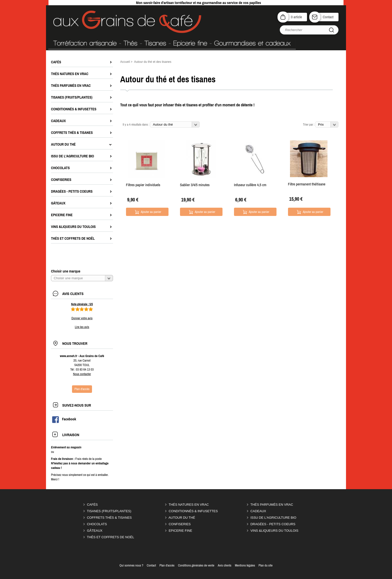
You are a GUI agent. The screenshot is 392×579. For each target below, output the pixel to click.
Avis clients (224, 565)
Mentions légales (245, 565)
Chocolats (97, 524)
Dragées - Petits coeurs (273, 524)
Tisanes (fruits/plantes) (109, 511)
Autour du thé (182, 518)
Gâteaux (95, 531)
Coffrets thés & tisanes (109, 518)
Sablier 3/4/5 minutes (195, 185)
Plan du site (265, 565)
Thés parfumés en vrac (272, 505)
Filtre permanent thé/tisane (307, 184)
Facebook (64, 419)
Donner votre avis (82, 318)
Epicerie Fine (180, 531)
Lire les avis (82, 327)
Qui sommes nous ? (131, 565)
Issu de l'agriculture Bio (273, 518)
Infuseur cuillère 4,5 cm (250, 185)
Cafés (92, 505)
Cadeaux (258, 511)
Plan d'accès (167, 565)
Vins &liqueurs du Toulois (274, 531)
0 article (296, 17)
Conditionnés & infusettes (193, 511)
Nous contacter (82, 374)
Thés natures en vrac (189, 505)
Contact (328, 17)
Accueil (125, 62)
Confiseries (180, 524)
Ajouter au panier (151, 212)
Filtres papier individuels (143, 185)
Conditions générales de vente (196, 565)
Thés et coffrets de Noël (110, 537)
